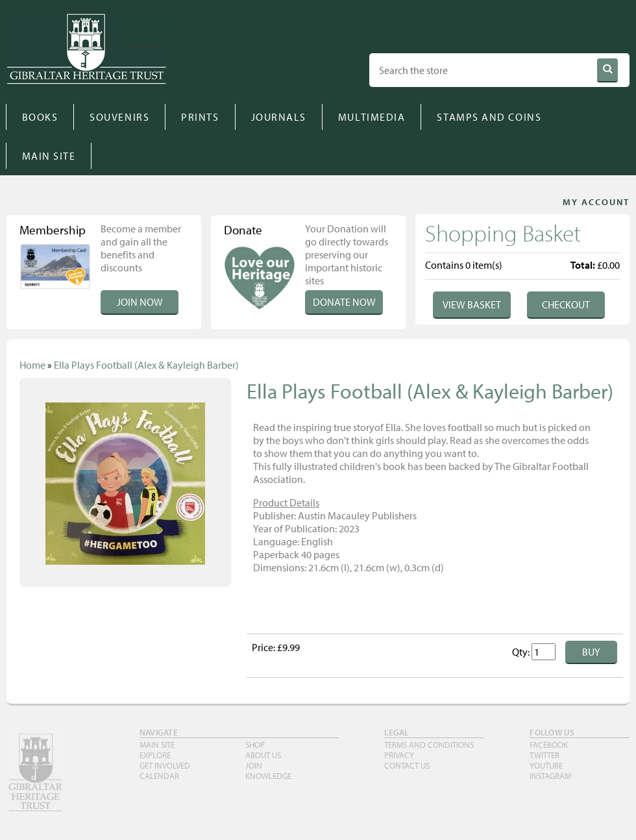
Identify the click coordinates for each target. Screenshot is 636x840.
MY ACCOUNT (596, 202)
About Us (263, 755)
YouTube (546, 765)
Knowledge (268, 776)
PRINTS (200, 117)
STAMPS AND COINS (489, 117)
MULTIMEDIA (372, 117)
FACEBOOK (549, 745)
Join (254, 765)
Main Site (157, 745)
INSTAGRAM (550, 776)
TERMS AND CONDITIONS (429, 745)
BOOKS (40, 117)
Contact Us (407, 765)
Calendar (159, 776)
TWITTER (544, 755)
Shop (255, 745)
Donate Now (344, 302)
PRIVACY (399, 755)
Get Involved (165, 765)
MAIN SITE (49, 156)
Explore (155, 755)
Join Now (140, 302)
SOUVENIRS (119, 117)
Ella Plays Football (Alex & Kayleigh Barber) (146, 365)
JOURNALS (279, 117)
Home (32, 365)
